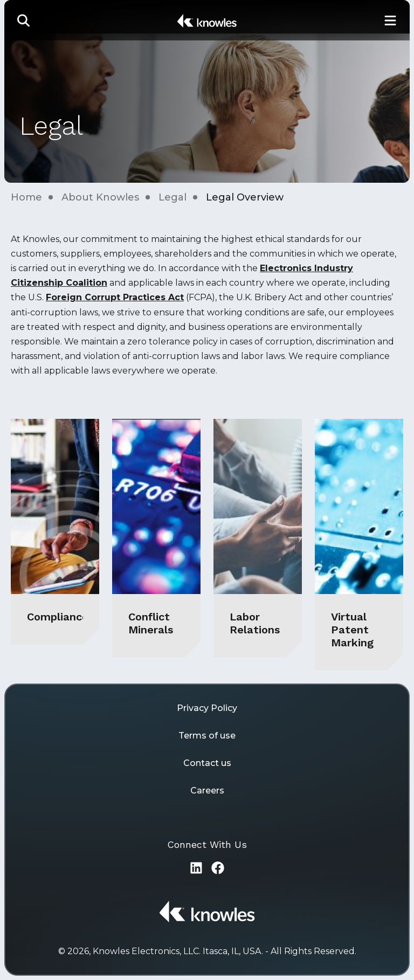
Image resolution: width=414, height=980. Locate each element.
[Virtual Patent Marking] (359, 545)
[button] (24, 20)
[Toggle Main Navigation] (390, 20)
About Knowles (100, 197)
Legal (172, 197)
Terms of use (207, 736)
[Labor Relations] (258, 538)
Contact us (207, 763)
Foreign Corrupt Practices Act (115, 297)
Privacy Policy (207, 708)
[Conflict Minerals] (156, 538)
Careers (207, 791)
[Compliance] (55, 532)
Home (26, 197)
